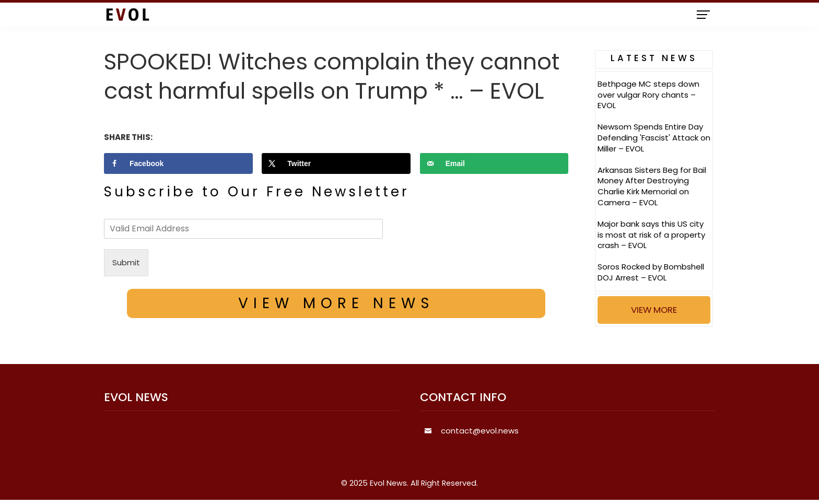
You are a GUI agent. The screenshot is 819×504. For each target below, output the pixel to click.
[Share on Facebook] (178, 163)
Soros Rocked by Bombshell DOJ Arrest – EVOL (651, 272)
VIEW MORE (654, 310)
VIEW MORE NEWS (336, 303)
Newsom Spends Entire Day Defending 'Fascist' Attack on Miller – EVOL (654, 138)
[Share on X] (336, 163)
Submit (126, 262)
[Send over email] (494, 163)
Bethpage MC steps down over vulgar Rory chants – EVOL (648, 95)
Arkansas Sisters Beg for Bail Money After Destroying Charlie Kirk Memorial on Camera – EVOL (652, 186)
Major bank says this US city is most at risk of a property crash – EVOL (651, 235)
